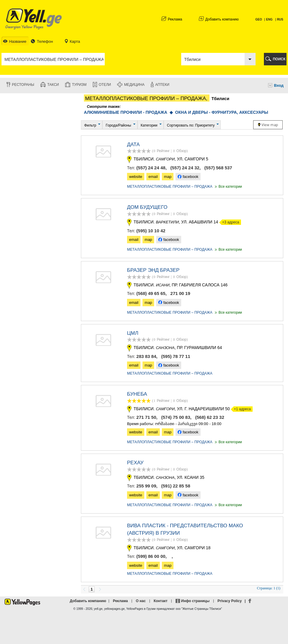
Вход (279, 85)
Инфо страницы (195, 601)
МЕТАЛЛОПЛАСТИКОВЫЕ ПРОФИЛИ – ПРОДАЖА (170, 187)
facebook (188, 177)
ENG (269, 19)
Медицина (134, 85)
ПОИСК (279, 59)
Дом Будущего (147, 207)
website (136, 177)
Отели (105, 85)
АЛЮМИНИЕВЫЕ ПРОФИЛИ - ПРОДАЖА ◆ (130, 112)
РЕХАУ (135, 463)
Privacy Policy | (233, 601)
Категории (149, 125)
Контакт (160, 601)
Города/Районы (118, 125)
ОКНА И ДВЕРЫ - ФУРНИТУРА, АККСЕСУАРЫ (222, 112)
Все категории (228, 187)
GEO (259, 19)
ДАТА (133, 145)
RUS (280, 19)
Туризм (79, 85)
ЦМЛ (133, 333)
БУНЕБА (137, 394)
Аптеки (162, 85)
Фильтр (90, 125)
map (168, 177)
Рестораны (23, 85)
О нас (141, 601)
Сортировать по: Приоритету (191, 125)
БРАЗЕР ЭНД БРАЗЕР (153, 270)
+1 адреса (241, 409)
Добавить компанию (222, 19)
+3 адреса (229, 222)
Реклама (175, 19)
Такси (53, 85)
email (153, 177)
